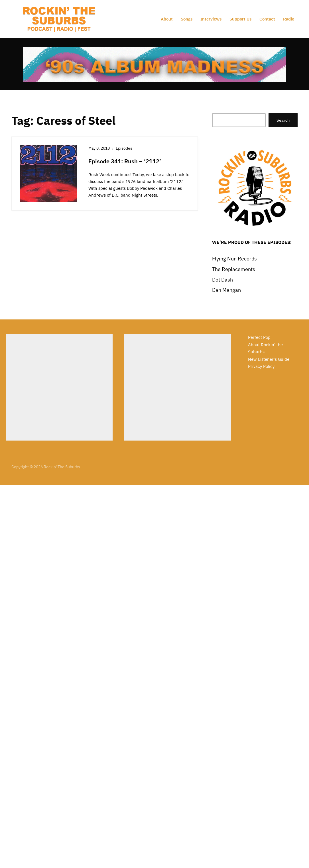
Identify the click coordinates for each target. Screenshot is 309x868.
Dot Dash (222, 280)
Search (283, 120)
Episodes (124, 148)
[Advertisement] (59, 387)
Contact (267, 19)
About (167, 19)
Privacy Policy (261, 366)
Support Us (240, 19)
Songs (187, 19)
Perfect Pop (259, 337)
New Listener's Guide (269, 359)
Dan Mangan (226, 290)
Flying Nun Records (234, 259)
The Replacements (234, 269)
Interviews (211, 19)
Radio (289, 19)
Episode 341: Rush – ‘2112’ (125, 161)
